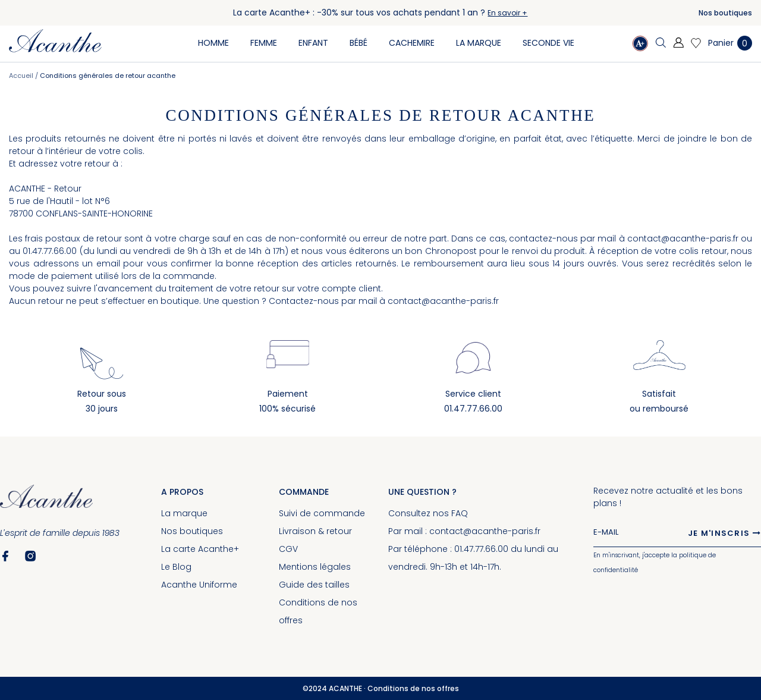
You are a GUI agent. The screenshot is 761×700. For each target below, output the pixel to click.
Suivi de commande (322, 513)
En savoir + (507, 13)
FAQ (460, 513)
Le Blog (176, 567)
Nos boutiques (725, 13)
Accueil (22, 76)
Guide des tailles (314, 585)
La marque (184, 513)
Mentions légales (315, 567)
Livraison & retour (315, 531)
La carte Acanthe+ (200, 549)
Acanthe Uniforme (199, 585)
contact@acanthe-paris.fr (683, 238)
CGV (288, 549)
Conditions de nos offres (413, 688)
